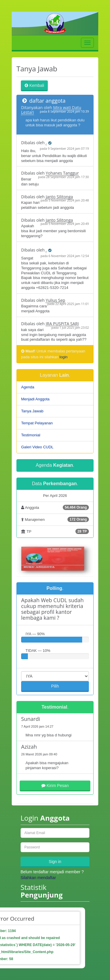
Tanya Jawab (32, 411)
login (64, 357)
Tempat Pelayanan (37, 423)
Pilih (55, 686)
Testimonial (31, 435)
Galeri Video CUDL (37, 447)
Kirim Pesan (55, 786)
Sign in (55, 862)
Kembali (34, 85)
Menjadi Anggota (35, 399)
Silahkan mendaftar (38, 878)
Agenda (28, 387)
